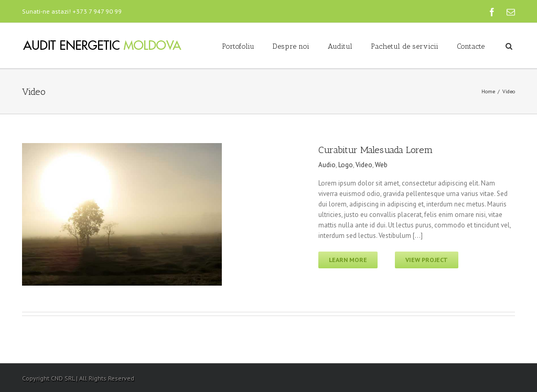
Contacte (471, 46)
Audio (327, 165)
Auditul (340, 46)
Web (381, 165)
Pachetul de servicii (405, 46)
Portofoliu (238, 46)
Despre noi (291, 46)
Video (364, 165)
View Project (427, 260)
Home (488, 91)
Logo (346, 165)
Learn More (348, 260)
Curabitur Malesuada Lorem (375, 150)
